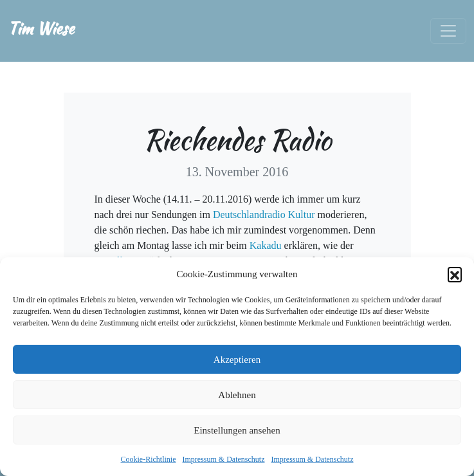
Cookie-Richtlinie (149, 459)
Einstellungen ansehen (237, 430)
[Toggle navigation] (448, 31)
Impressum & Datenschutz (224, 459)
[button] (455, 274)
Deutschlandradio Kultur (265, 215)
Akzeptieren (237, 360)
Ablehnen (237, 395)
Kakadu (267, 245)
